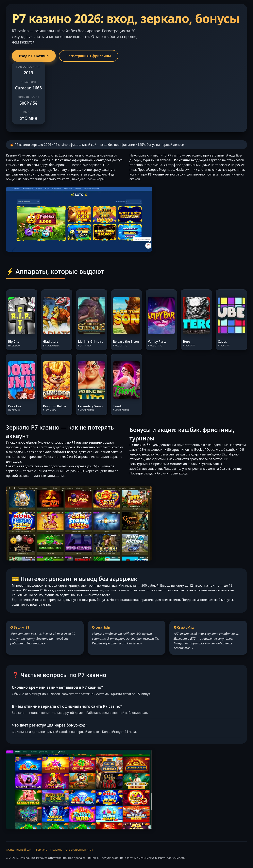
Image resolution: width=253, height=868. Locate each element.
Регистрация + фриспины (89, 56)
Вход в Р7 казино (34, 56)
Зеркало (41, 850)
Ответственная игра (79, 850)
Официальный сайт (19, 850)
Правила (56, 850)
